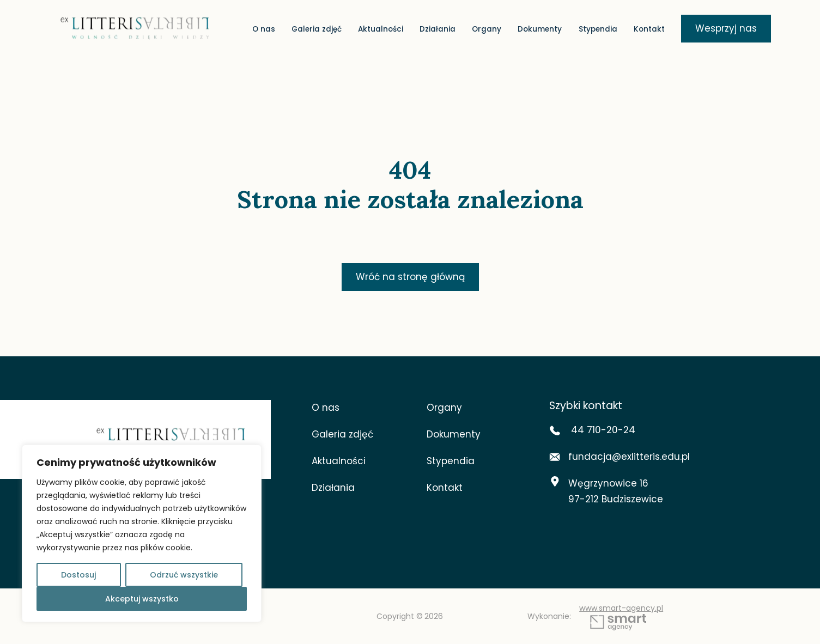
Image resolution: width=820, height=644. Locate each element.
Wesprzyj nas (726, 28)
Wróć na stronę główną (410, 277)
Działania (438, 29)
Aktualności (381, 29)
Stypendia (598, 29)
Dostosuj (78, 575)
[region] (142, 533)
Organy (487, 29)
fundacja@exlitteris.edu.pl (619, 457)
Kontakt (649, 29)
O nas (264, 29)
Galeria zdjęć (317, 29)
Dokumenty (540, 29)
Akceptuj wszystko (142, 599)
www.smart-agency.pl (621, 617)
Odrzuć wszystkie (184, 575)
